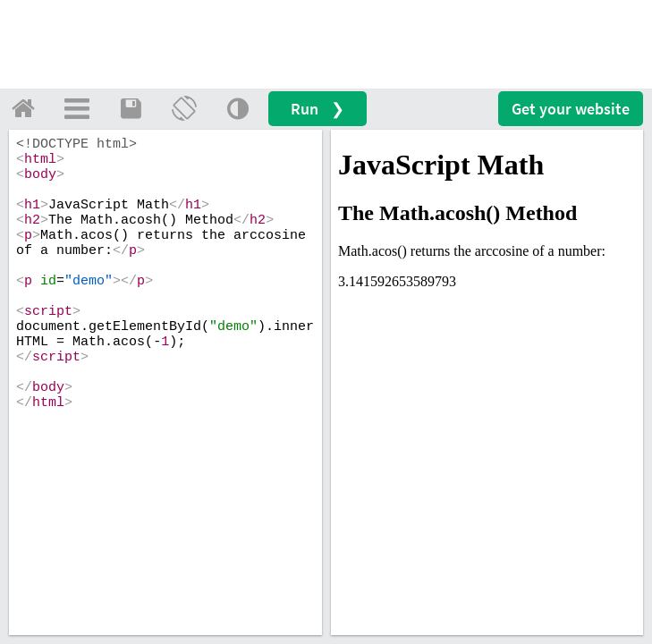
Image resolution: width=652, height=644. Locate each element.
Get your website (571, 109)
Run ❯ (318, 109)
